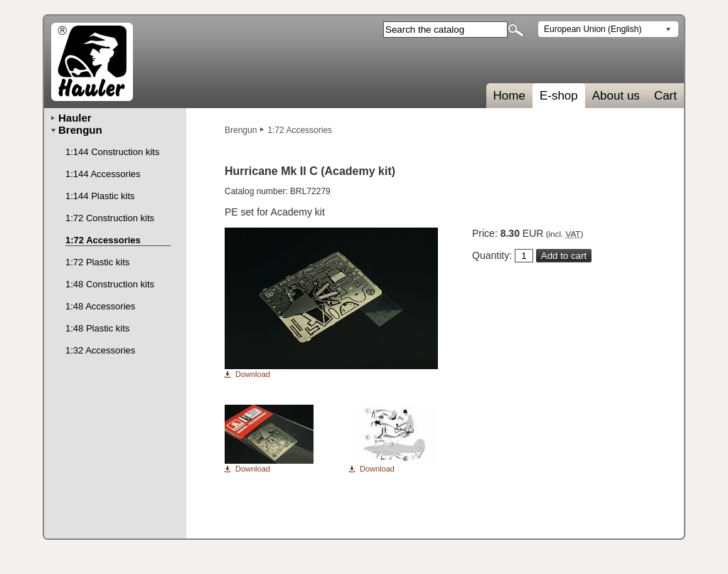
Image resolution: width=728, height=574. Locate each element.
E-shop (559, 96)
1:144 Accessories (103, 174)
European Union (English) (593, 29)
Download (253, 374)
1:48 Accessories (100, 306)
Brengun (241, 130)
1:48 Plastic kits (97, 328)
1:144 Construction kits (112, 152)
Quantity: (492, 255)
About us (616, 96)
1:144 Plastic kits (100, 196)
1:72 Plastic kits (97, 262)
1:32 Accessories (100, 350)
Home (509, 96)
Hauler (75, 118)
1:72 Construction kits (110, 218)
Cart (665, 96)
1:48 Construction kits (110, 284)
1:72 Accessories (300, 130)
